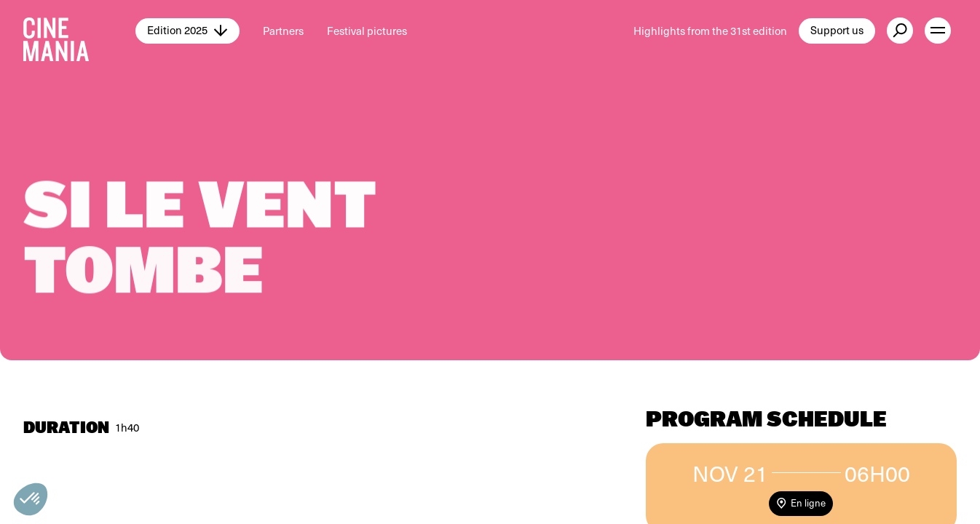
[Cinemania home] (79, 31)
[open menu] (938, 31)
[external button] (900, 31)
